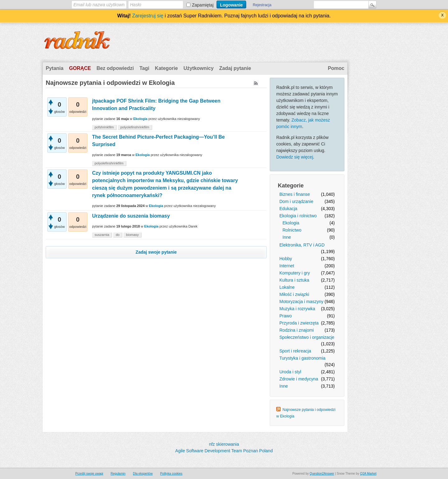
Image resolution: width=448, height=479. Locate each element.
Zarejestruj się (148, 16)
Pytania (55, 68)
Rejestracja (262, 5)
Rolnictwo (292, 230)
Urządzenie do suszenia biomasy (131, 216)
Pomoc (336, 68)
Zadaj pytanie (235, 68)
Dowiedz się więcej (295, 157)
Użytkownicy (199, 68)
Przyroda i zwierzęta (299, 323)
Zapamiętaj (203, 5)
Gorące (80, 68)
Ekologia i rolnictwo (298, 216)
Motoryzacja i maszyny (301, 302)
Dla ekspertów (143, 474)
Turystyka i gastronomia (302, 358)
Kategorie (166, 68)
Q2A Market (368, 474)
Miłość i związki (294, 294)
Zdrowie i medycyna (299, 379)
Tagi (144, 68)
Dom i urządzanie (296, 201)
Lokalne (287, 287)
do (118, 235)
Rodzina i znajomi (297, 330)
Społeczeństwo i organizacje (307, 337)
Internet (287, 266)
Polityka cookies (171, 474)
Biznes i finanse (295, 194)
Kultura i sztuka (294, 280)
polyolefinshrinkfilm (135, 127)
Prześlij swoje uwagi (89, 474)
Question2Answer (322, 474)
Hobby (286, 259)
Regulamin (118, 474)
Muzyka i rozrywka (297, 309)
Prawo (286, 316)
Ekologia (291, 223)
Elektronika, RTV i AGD (302, 245)
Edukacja (288, 209)
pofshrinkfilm (104, 127)
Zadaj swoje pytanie (156, 252)
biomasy (132, 235)
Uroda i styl (290, 372)
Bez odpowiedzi (115, 68)
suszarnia (102, 235)
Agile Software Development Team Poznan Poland (224, 451)
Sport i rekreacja (295, 351)
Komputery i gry (295, 273)
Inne (287, 237)
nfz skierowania (224, 444)
